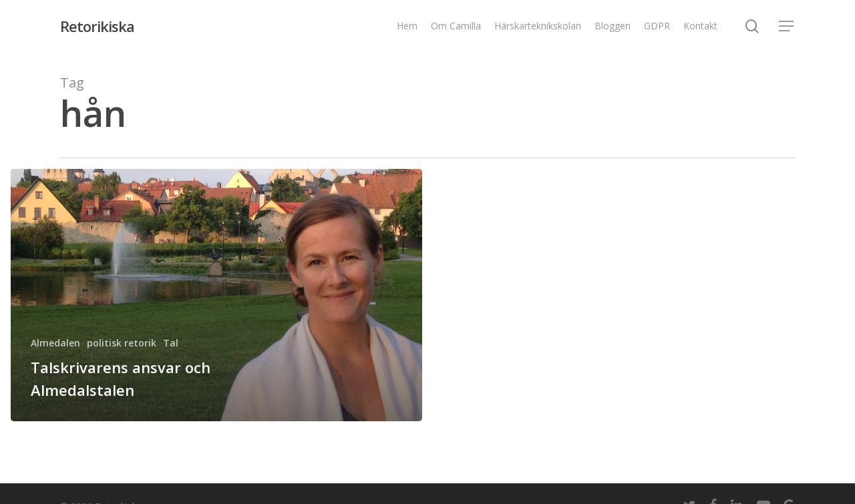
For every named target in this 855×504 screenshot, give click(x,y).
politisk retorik (122, 343)
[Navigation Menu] (787, 26)
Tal (171, 343)
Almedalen (55, 343)
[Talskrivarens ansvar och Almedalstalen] (216, 295)
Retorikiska (97, 26)
